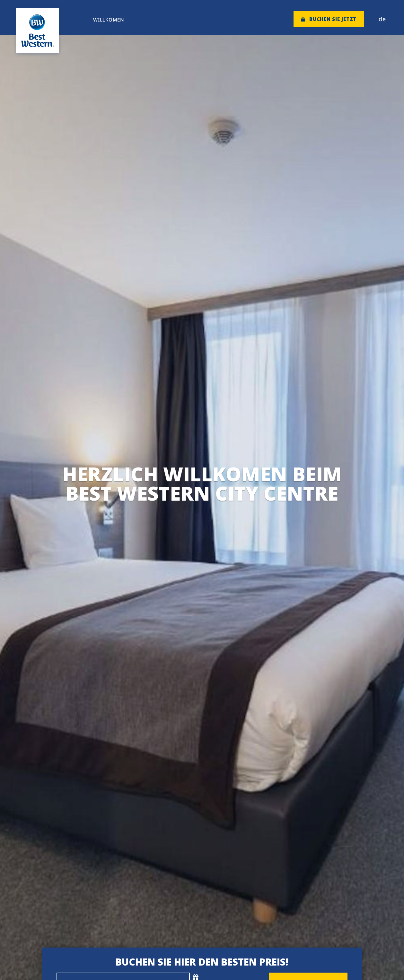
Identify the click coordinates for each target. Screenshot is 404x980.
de (382, 19)
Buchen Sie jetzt (329, 19)
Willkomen (109, 20)
